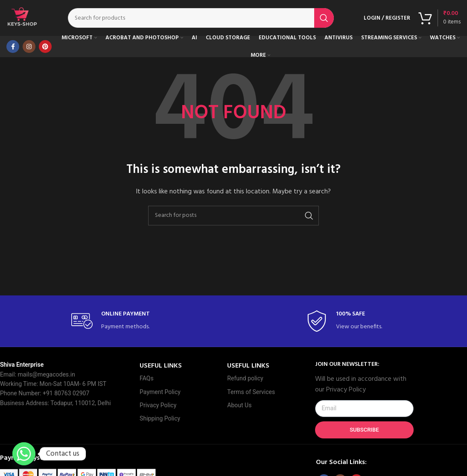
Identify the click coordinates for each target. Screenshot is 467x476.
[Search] (202, 19)
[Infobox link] (116, 324)
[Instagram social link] (29, 49)
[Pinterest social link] (45, 49)
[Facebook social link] (13, 49)
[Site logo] (23, 19)
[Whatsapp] (24, 454)
